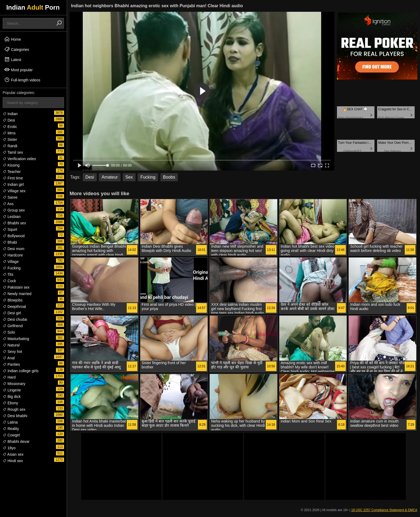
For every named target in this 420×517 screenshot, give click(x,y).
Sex (129, 177)
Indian (10, 114)
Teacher (12, 172)
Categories (17, 49)
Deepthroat (14, 307)
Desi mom (14, 249)
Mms (9, 133)
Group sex (14, 210)
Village (11, 262)
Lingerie (12, 390)
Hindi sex (13, 461)
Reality (11, 429)
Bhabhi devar (16, 441)
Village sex (14, 191)
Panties (11, 364)
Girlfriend (13, 326)
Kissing (11, 165)
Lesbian (12, 217)
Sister (10, 139)
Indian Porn (33, 7)
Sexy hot (12, 352)
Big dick (12, 397)
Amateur (110, 177)
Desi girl (12, 313)
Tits (8, 274)
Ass (8, 204)
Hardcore (13, 255)
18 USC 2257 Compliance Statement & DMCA (384, 510)
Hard (9, 377)
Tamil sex (13, 152)
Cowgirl (11, 435)
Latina (10, 422)
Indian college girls (21, 371)
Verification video (19, 159)
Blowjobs (13, 300)
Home (12, 39)
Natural (11, 345)
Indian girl (13, 184)
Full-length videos (22, 80)
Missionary (14, 384)
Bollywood (14, 236)
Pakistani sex (16, 287)
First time (13, 178)
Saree (10, 197)
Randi (10, 146)
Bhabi (10, 242)
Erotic (10, 127)
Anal (9, 358)
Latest (13, 59)
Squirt (10, 229)
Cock (9, 281)
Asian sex (13, 454)
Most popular (18, 70)
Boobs (169, 177)
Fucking (12, 268)
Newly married (17, 294)
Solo (9, 332)
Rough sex (14, 409)
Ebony (10, 403)
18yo (9, 448)
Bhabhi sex (14, 223)
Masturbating (16, 339)
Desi (9, 120)
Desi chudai (15, 319)
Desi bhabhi (15, 416)
